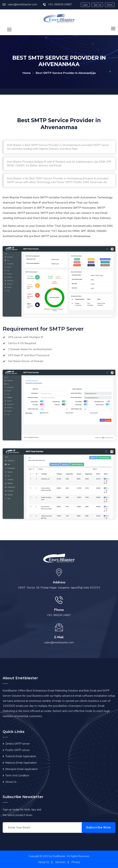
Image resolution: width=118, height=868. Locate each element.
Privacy (76, 862)
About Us (11, 782)
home (27, 73)
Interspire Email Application (22, 769)
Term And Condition (17, 775)
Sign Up (97, 5)
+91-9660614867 (58, 4)
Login (85, 5)
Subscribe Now (99, 827)
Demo (110, 5)
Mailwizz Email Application (21, 763)
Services (60, 862)
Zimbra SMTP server (18, 744)
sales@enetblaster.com (20, 4)
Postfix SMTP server (17, 750)
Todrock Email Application (21, 756)
